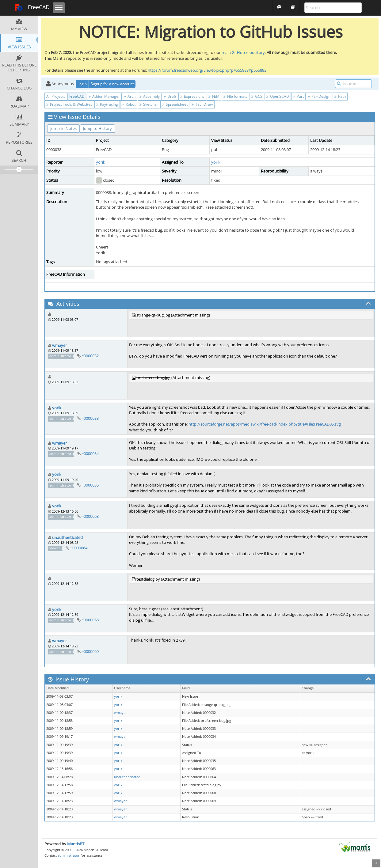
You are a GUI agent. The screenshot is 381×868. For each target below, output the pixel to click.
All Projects (56, 96)
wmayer (59, 345)
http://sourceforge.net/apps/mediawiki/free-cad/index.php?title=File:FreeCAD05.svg (265, 424)
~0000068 (90, 620)
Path (340, 96)
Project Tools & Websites (69, 104)
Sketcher (149, 104)
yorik (101, 162)
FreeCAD (32, 8)
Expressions (192, 96)
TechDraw (202, 104)
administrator (69, 855)
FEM (214, 96)
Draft (170, 96)
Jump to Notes (63, 128)
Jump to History (97, 128)
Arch (130, 96)
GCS (257, 96)
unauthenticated (67, 537)
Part (298, 96)
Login (82, 84)
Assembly (150, 96)
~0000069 (90, 651)
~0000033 (90, 418)
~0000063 (90, 516)
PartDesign (319, 96)
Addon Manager (104, 96)
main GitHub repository (243, 52)
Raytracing (107, 104)
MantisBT (76, 844)
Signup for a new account (112, 84)
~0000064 (79, 548)
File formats (235, 96)
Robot (129, 104)
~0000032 (90, 356)
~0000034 (90, 453)
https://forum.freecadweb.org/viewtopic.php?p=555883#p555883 (207, 70)
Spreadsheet (175, 104)
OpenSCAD (278, 96)
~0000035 (90, 485)
